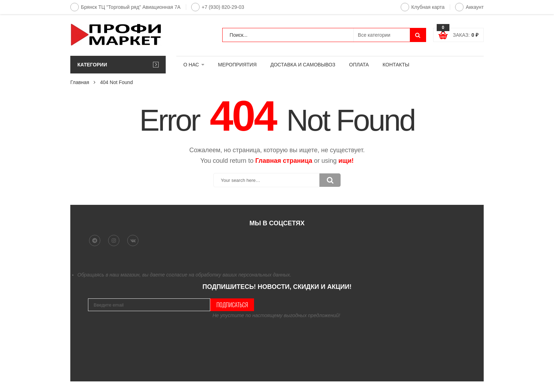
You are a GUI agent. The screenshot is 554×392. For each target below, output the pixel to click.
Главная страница (284, 161)
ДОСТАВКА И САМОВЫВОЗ (303, 65)
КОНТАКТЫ (396, 65)
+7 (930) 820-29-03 (218, 7)
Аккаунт (469, 7)
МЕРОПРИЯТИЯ (237, 65)
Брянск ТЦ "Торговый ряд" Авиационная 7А (125, 7)
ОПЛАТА (359, 65)
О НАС (191, 65)
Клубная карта (423, 7)
